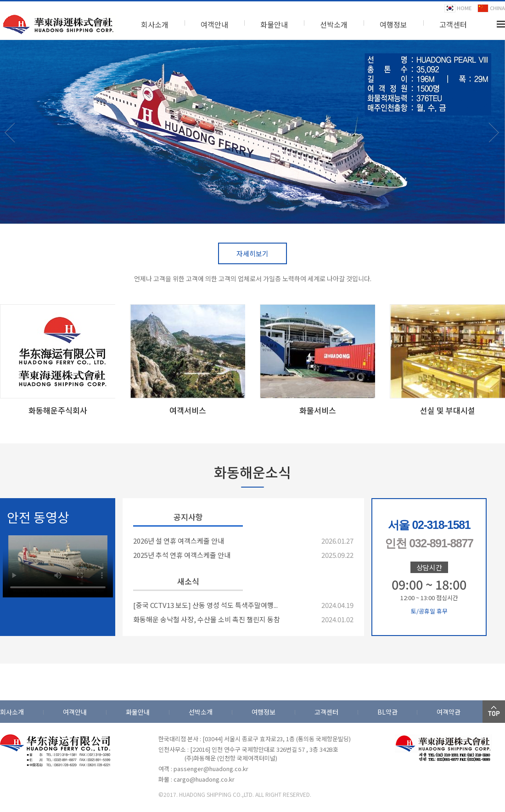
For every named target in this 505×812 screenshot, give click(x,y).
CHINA (491, 8)
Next (497, 141)
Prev (13, 141)
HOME (458, 8)
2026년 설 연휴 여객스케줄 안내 (179, 541)
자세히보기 (252, 253)
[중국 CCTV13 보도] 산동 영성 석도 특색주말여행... (205, 605)
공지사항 (188, 517)
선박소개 (334, 24)
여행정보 (393, 24)
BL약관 (387, 712)
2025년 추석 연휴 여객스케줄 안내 (182, 555)
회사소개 (155, 24)
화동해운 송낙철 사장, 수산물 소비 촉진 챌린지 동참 (207, 619)
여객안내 (214, 24)
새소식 (188, 581)
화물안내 (274, 24)
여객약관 (449, 712)
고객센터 (453, 24)
